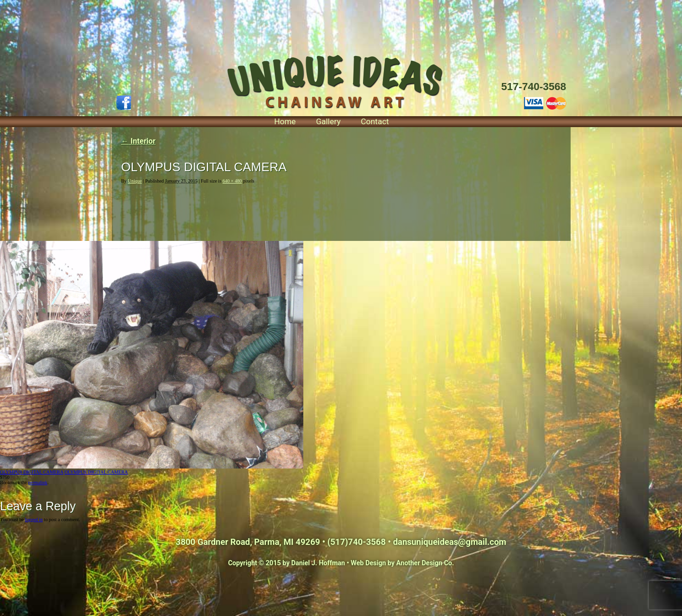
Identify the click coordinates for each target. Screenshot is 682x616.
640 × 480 (232, 181)
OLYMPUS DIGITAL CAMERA (32, 472)
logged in (34, 519)
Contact (375, 121)
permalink (38, 483)
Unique (135, 181)
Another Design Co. (425, 563)
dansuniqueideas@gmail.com (450, 542)
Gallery (328, 121)
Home (285, 121)
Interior (139, 141)
